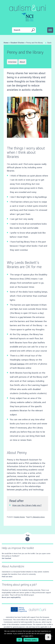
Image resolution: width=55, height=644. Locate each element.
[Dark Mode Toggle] (48, 637)
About (22, 62)
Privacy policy (31, 640)
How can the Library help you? (27, 505)
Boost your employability (11, 597)
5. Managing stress (38, 517)
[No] (52, 636)
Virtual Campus (17, 364)
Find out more (7, 577)
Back (48, 43)
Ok (19, 640)
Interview (12, 62)
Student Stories (19, 517)
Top (27, 538)
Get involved (6, 558)
